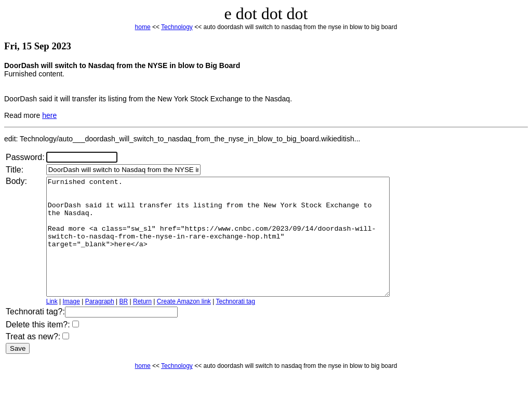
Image (71, 325)
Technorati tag (235, 325)
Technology (177, 27)
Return (142, 325)
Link (52, 325)
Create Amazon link (184, 325)
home (143, 27)
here (49, 115)
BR (124, 325)
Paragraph (100, 325)
